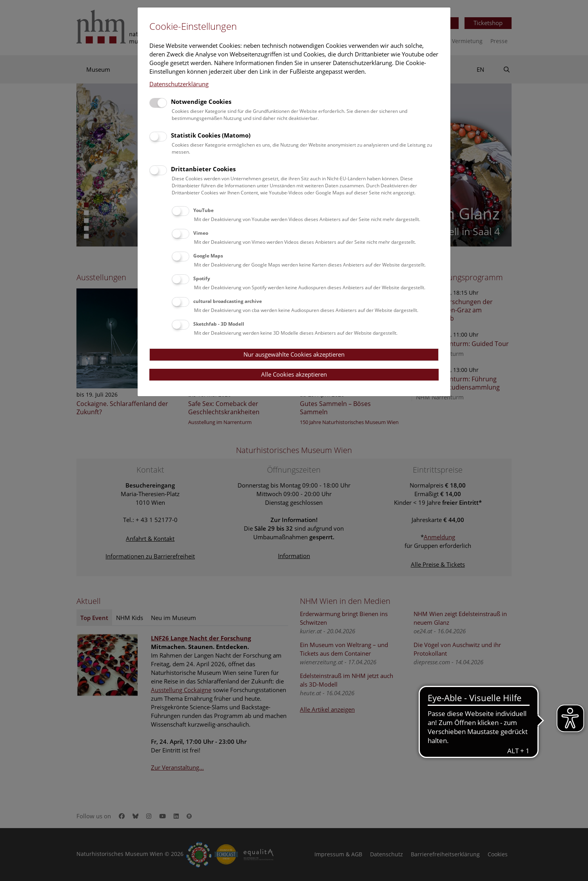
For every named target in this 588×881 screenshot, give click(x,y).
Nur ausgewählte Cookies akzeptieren (294, 354)
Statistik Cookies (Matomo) (211, 135)
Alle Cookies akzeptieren (294, 374)
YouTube (203, 210)
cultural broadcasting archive (228, 301)
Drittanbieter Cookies (203, 169)
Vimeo (201, 233)
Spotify (202, 278)
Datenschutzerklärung (179, 84)
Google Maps (208, 256)
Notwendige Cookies (201, 102)
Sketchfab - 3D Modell (219, 324)
